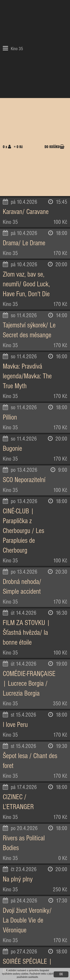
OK (61, 974)
